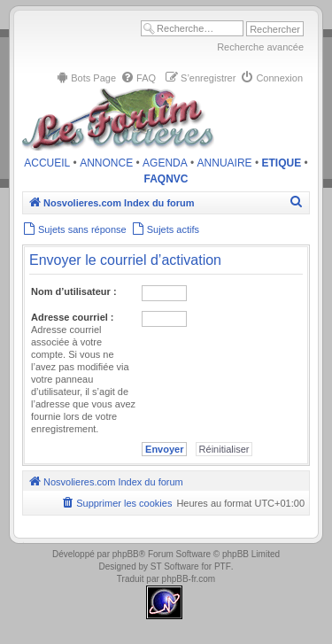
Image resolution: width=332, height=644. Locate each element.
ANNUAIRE (225, 163)
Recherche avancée (260, 47)
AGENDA (165, 163)
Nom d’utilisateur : (74, 291)
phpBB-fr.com (189, 579)
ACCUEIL (47, 163)
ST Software (175, 566)
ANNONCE (106, 163)
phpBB (126, 554)
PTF (223, 566)
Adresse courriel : (73, 317)
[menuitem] (85, 78)
